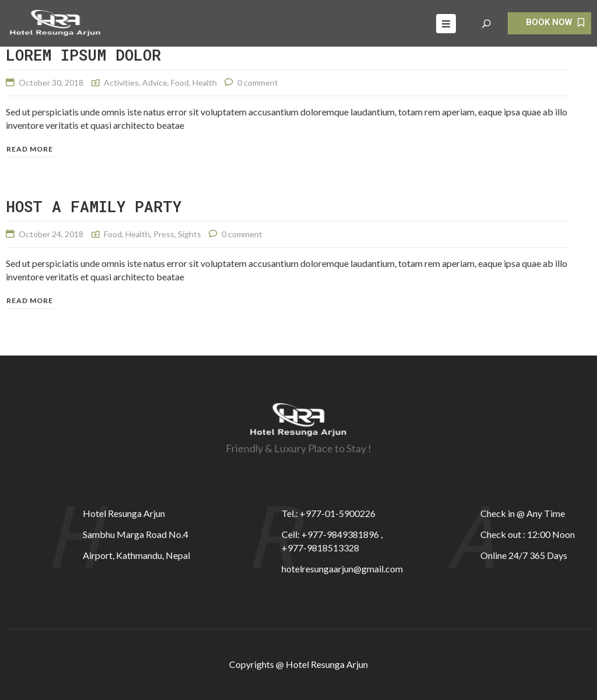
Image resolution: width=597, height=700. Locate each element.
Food (180, 82)
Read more (30, 149)
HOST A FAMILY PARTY (94, 206)
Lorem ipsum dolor (83, 55)
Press (164, 234)
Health (205, 82)
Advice (155, 82)
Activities (121, 82)
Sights (189, 234)
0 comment (258, 82)
